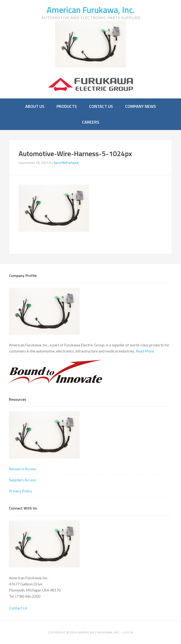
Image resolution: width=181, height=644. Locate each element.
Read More (145, 351)
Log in (128, 632)
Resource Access (23, 469)
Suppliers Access (23, 480)
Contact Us (18, 608)
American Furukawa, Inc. (91, 10)
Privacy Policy (21, 491)
